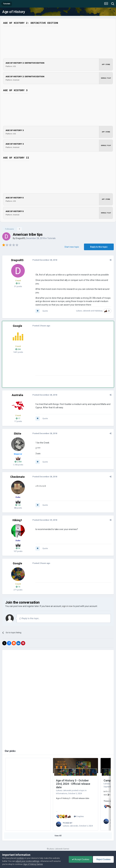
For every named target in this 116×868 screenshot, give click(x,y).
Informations (62, 793)
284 (18, 349)
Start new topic (72, 247)
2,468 (18, 462)
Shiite (17, 434)
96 (18, 548)
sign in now (67, 606)
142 (18, 505)
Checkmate (17, 477)
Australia (17, 395)
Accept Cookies (81, 859)
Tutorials (51, 238)
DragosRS (20, 238)
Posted (45, 260)
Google (17, 326)
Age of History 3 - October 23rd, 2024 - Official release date (73, 784)
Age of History (14, 12)
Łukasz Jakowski (83, 311)
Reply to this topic (99, 247)
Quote (45, 311)
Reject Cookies (103, 859)
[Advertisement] (71, 354)
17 (18, 418)
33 (18, 283)
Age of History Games (33, 864)
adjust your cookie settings (27, 861)
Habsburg (98, 311)
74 (18, 587)
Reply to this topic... (30, 618)
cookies (20, 858)
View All (58, 836)
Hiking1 (17, 520)
